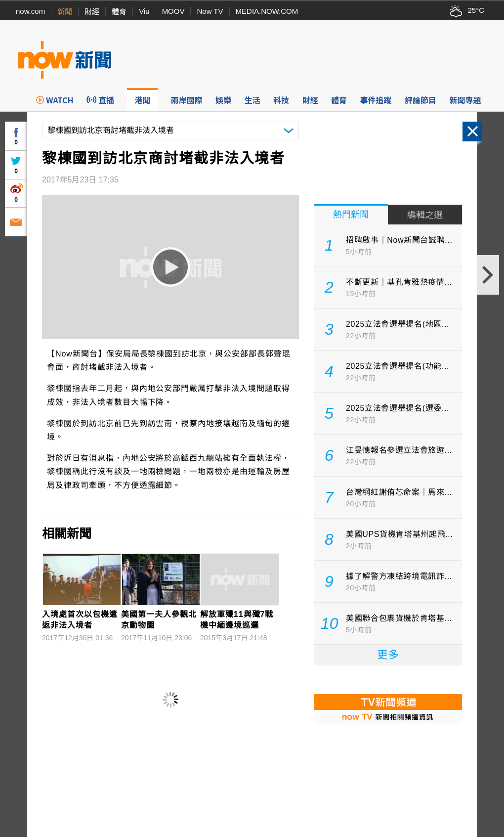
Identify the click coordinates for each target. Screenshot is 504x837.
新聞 (65, 12)
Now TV (210, 11)
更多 (388, 655)
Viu (144, 11)
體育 (119, 12)
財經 (92, 12)
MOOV (173, 11)
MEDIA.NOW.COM (267, 11)
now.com (30, 11)
